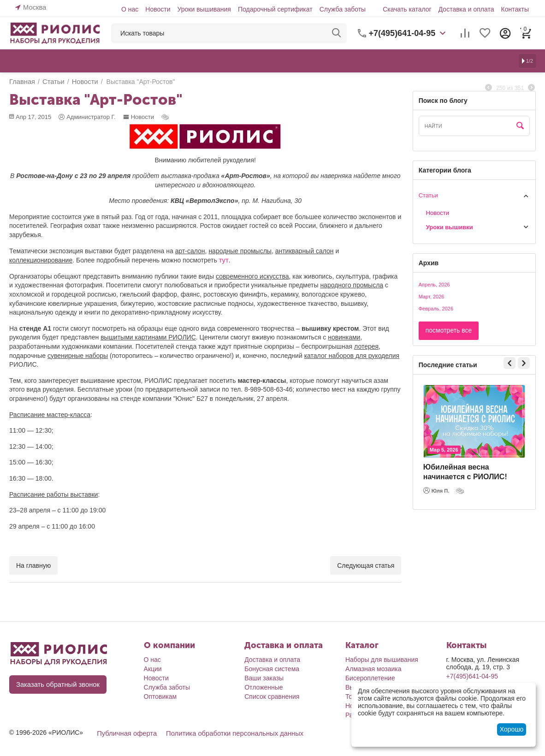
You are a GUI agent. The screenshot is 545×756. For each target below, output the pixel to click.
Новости (158, 9)
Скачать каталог (407, 9)
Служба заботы (343, 9)
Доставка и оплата (466, 9)
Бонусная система (272, 668)
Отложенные (264, 687)
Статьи (428, 195)
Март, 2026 (432, 297)
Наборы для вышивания (382, 659)
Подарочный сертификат (275, 9)
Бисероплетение (370, 678)
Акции (153, 668)
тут (223, 260)
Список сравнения (272, 696)
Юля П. (436, 490)
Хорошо (512, 729)
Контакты (515, 9)
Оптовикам (160, 696)
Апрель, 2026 (434, 285)
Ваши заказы (264, 678)
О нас (130, 9)
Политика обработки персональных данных (228, 733)
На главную (33, 565)
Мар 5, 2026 (444, 450)
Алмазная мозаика (373, 668)
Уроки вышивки (447, 227)
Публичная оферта (125, 733)
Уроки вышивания (204, 9)
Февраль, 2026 (436, 309)
